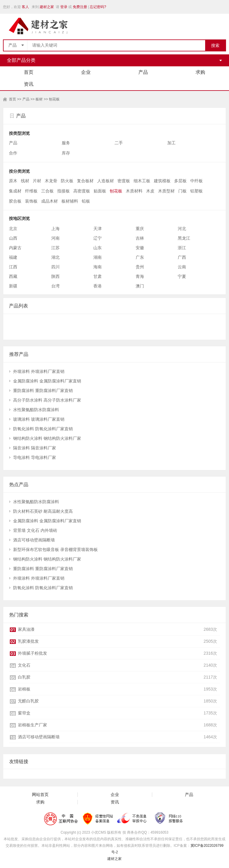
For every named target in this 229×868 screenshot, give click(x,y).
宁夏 (182, 276)
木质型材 (166, 191)
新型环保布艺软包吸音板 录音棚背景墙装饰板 (55, 549)
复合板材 (85, 181)
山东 (98, 248)
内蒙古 (15, 248)
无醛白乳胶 (28, 701)
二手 (119, 143)
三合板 (47, 191)
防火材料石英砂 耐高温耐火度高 (43, 511)
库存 (66, 153)
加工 (172, 143)
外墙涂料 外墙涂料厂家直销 (39, 371)
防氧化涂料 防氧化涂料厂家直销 (43, 429)
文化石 (24, 665)
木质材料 (134, 191)
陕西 (55, 276)
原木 (13, 181)
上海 (55, 229)
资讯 (29, 84)
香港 (98, 286)
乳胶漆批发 (28, 641)
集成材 (15, 191)
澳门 (140, 286)
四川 (55, 267)
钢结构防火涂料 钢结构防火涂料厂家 (47, 438)
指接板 (64, 191)
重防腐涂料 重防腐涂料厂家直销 (43, 391)
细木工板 (142, 181)
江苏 (55, 248)
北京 (13, 229)
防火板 (67, 181)
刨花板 (54, 99)
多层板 (180, 181)
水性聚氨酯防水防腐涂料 (36, 410)
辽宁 (98, 238)
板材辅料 (70, 201)
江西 (13, 267)
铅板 (86, 201)
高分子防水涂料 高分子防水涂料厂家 (47, 400)
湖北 (55, 257)
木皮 (150, 191)
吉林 (140, 238)
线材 (25, 181)
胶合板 (15, 201)
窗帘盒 (24, 713)
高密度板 (82, 191)
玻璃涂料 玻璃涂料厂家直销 (39, 419)
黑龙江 (184, 238)
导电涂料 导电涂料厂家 (35, 457)
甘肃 (98, 276)
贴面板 (100, 191)
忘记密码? (98, 7)
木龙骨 (51, 181)
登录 (64, 7)
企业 (86, 72)
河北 (182, 229)
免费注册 (80, 7)
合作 (14, 153)
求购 (200, 72)
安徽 (140, 248)
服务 (66, 143)
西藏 (13, 276)
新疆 (13, 286)
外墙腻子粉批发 (33, 653)
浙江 (182, 248)
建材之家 (47, 7)
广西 (182, 257)
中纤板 (196, 181)
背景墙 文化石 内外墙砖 (35, 530)
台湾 (55, 286)
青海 (140, 276)
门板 (182, 191)
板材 (39, 99)
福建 (13, 257)
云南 (182, 267)
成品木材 (49, 201)
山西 (13, 238)
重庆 (140, 229)
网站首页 (40, 795)
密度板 (124, 181)
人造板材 (106, 181)
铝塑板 (196, 191)
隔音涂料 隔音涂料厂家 (35, 448)
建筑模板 (162, 181)
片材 (37, 181)
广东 (140, 257)
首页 (29, 72)
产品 (143, 72)
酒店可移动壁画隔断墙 (34, 540)
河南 (55, 238)
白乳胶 (24, 677)
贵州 (140, 267)
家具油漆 (26, 629)
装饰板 (31, 201)
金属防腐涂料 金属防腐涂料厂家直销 (47, 381)
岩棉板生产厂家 (33, 725)
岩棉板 (24, 689)
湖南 (98, 257)
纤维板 (31, 191)
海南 (98, 267)
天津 (98, 229)
